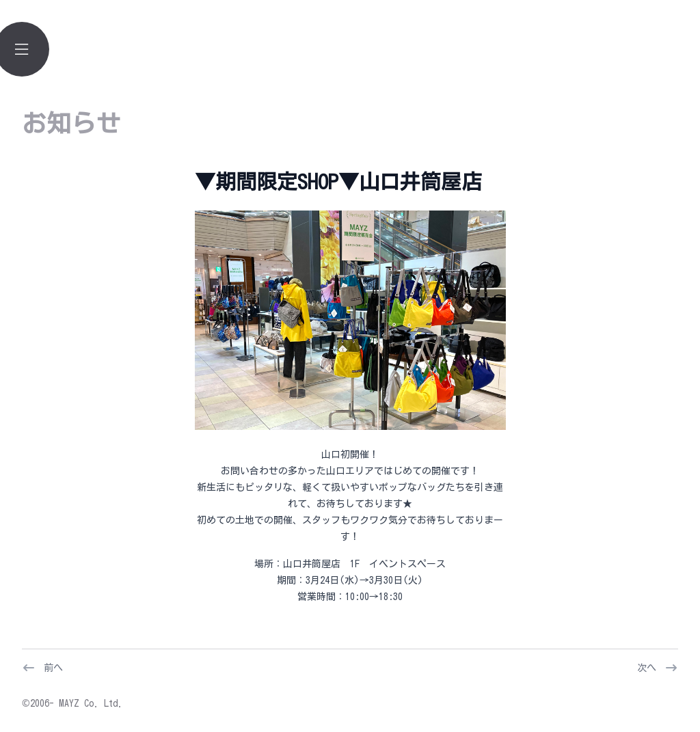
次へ (647, 668)
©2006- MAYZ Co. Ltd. (72, 703)
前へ (53, 668)
